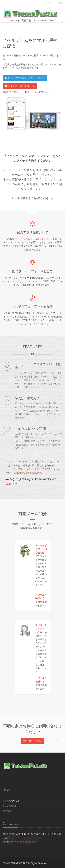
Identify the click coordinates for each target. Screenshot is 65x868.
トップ (47, 3)
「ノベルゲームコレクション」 (37, 239)
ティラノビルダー (10, 806)
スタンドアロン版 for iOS (20, 86)
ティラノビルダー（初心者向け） (41, 549)
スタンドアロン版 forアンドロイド (25, 78)
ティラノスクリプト (11, 801)
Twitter (7, 811)
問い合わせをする (32, 741)
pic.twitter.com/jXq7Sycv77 (28, 473)
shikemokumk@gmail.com (23, 842)
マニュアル (58, 3)
